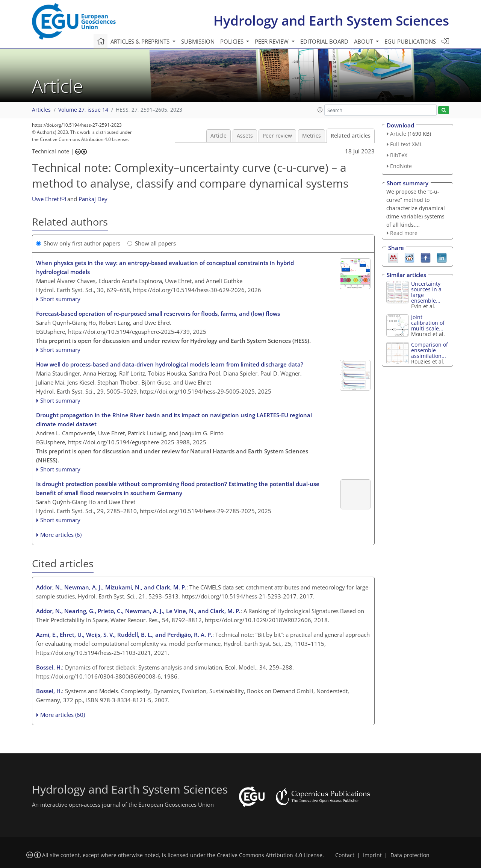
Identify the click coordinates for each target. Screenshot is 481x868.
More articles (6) (61, 535)
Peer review (277, 136)
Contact (345, 855)
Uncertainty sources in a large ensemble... (426, 292)
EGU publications (410, 41)
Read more (404, 233)
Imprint (372, 855)
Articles (41, 110)
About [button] (364, 41)
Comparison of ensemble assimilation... (430, 350)
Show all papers (152, 243)
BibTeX (399, 155)
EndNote (401, 166)
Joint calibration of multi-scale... (428, 323)
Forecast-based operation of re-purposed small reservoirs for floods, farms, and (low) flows (158, 314)
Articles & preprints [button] (141, 41)
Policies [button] (233, 41)
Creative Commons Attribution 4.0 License (270, 855)
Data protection (410, 855)
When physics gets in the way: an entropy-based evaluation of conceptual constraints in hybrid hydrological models (165, 267)
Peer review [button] (272, 41)
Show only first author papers (78, 243)
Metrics (312, 136)
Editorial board (324, 41)
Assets (245, 136)
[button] (320, 110)
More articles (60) (63, 715)
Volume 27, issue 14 (83, 110)
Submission (198, 41)
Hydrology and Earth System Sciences (331, 20)
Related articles (351, 136)
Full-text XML (406, 144)
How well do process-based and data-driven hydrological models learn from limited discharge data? (170, 364)
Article (219, 136)
